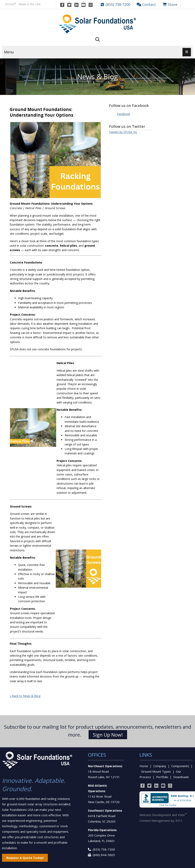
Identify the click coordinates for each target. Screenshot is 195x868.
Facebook (124, 114)
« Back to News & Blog (25, 696)
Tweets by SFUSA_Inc (123, 132)
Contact (146, 4)
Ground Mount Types (156, 771)
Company (160, 766)
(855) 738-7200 (104, 849)
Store (170, 4)
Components (180, 766)
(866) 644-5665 (104, 855)
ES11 (179, 821)
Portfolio (162, 777)
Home (144, 766)
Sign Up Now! (108, 735)
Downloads (181, 777)
